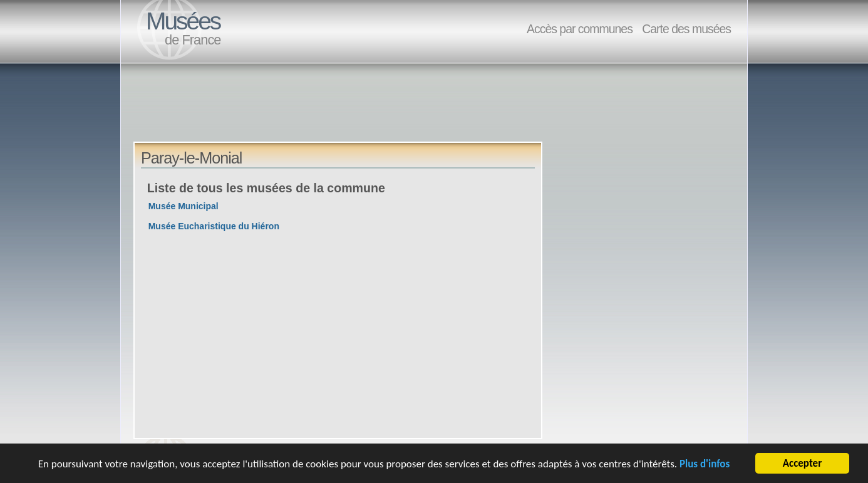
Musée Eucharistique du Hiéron (214, 226)
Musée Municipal (183, 206)
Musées (183, 21)
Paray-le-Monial (191, 158)
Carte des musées (686, 29)
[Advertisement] (361, 113)
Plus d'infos (705, 465)
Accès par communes (580, 29)
